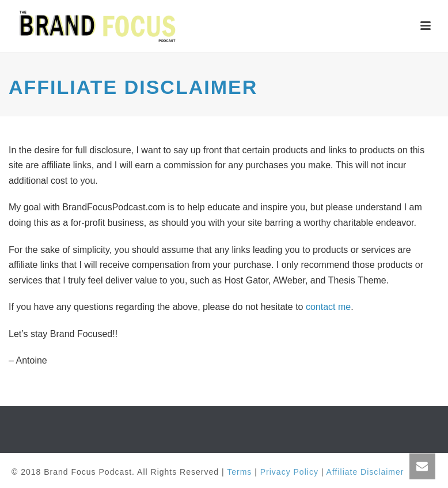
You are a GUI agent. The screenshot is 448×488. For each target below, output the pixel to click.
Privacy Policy (289, 472)
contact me (328, 307)
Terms (239, 472)
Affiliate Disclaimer (365, 472)
